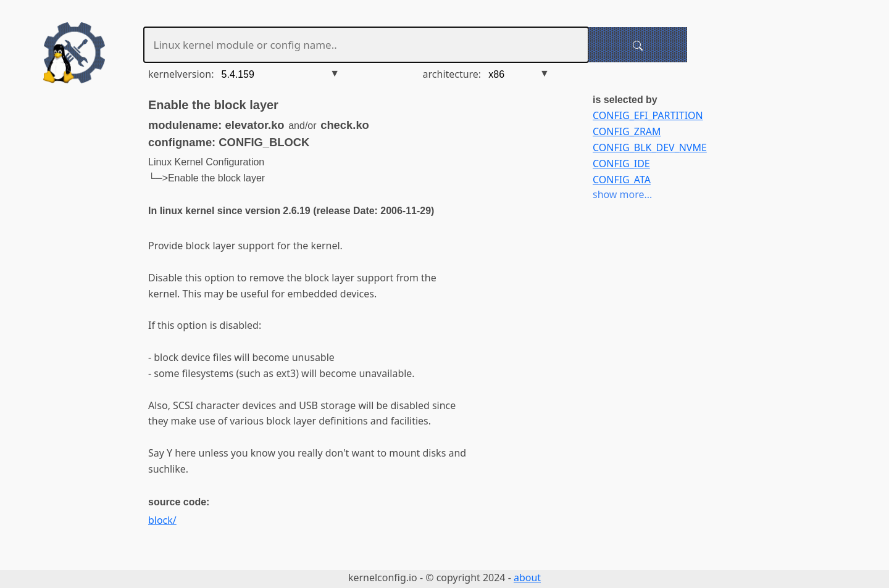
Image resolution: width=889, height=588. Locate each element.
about (527, 578)
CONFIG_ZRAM (627, 131)
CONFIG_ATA (622, 180)
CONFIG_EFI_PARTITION (648, 115)
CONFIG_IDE (621, 164)
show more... (622, 194)
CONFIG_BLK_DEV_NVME (650, 147)
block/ (162, 520)
